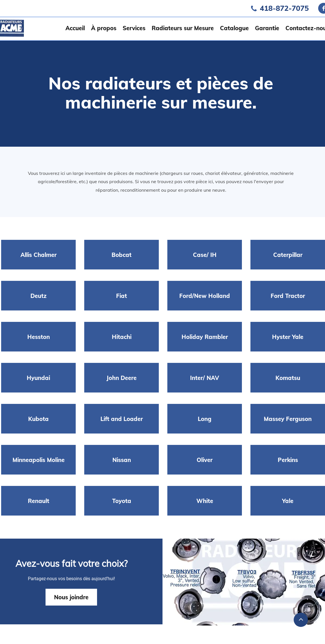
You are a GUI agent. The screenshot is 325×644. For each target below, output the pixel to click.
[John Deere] (122, 378)
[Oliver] (205, 460)
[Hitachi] (122, 337)
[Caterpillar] (288, 255)
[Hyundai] (38, 378)
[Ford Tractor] (288, 296)
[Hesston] (38, 337)
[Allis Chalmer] (38, 255)
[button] (134, 28)
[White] (205, 501)
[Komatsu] (288, 378)
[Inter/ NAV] (205, 378)
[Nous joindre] (71, 597)
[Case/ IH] (205, 255)
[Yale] (288, 501)
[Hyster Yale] (288, 337)
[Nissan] (122, 460)
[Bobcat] (122, 255)
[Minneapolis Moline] (38, 460)
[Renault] (38, 501)
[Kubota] (38, 419)
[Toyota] (122, 501)
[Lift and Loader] (122, 419)
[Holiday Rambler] (205, 337)
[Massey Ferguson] (288, 419)
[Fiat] (122, 296)
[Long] (205, 419)
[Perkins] (288, 460)
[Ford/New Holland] (205, 296)
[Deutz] (38, 296)
